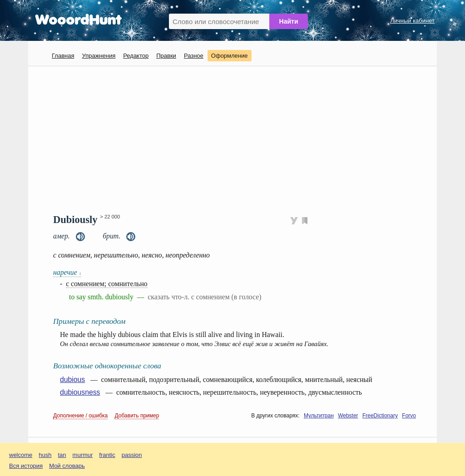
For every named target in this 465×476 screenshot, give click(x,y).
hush (45, 455)
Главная (63, 56)
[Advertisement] (236, 139)
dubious (72, 379)
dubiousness (80, 392)
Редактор (136, 56)
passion (132, 455)
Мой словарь (67, 466)
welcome (21, 455)
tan (62, 455)
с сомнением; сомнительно (107, 284)
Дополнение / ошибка (80, 416)
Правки (166, 56)
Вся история (26, 466)
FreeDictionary (380, 416)
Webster (348, 416)
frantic (107, 455)
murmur (83, 455)
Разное (194, 56)
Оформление (230, 56)
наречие (67, 272)
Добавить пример (137, 416)
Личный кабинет (412, 21)
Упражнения (99, 56)
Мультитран (319, 416)
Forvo (409, 416)
